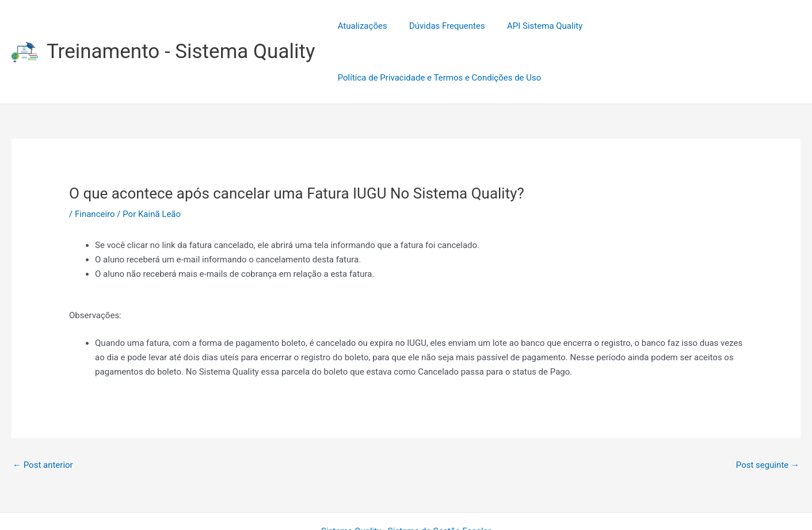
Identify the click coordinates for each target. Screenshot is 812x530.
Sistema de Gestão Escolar (439, 479)
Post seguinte (768, 413)
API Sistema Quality (533, 26)
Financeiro (95, 162)
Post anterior (43, 413)
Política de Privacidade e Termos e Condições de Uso (690, 26)
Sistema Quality (351, 479)
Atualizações (360, 26)
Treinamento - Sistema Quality (181, 26)
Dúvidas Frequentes (440, 26)
